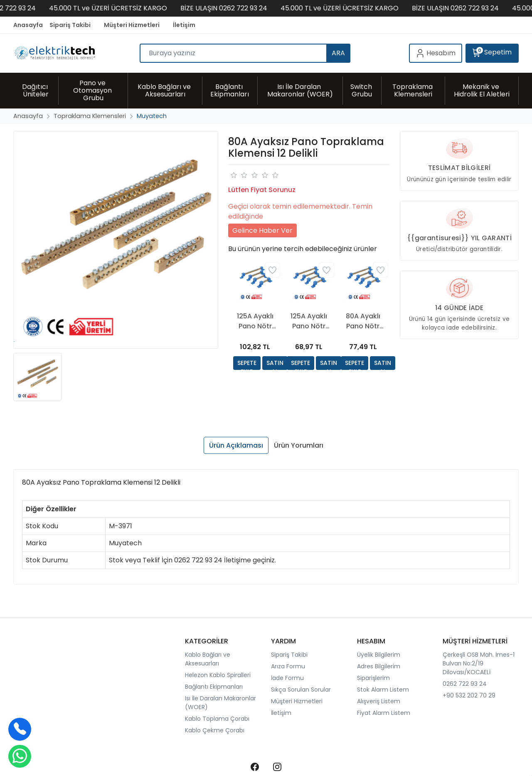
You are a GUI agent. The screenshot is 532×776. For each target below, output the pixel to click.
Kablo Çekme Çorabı (215, 730)
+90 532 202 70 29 (469, 695)
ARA (338, 53)
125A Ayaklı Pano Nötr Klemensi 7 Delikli (309, 321)
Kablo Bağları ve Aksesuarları (208, 659)
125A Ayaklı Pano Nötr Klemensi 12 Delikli (255, 321)
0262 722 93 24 (465, 684)
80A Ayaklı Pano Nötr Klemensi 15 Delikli (363, 321)
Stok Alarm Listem (383, 690)
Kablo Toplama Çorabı (217, 719)
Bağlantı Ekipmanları (214, 687)
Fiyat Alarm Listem (384, 713)
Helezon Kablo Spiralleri (218, 675)
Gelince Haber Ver (262, 230)
